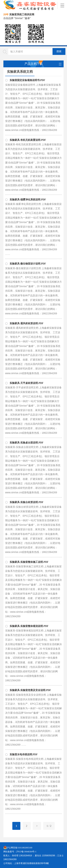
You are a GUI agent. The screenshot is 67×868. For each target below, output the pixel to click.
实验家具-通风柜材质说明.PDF (27, 323)
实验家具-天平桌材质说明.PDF (27, 383)
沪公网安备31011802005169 (19, 848)
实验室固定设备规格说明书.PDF (27, 80)
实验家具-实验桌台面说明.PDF (27, 443)
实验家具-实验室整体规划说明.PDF (29, 626)
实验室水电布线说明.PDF (24, 754)
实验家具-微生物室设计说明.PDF (28, 264)
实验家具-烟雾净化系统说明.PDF (28, 200)
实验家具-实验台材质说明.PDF (27, 502)
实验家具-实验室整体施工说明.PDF (29, 562)
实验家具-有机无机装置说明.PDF (28, 140)
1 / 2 (49, 826)
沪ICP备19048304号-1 (26, 852)
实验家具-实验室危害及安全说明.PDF (30, 690)
